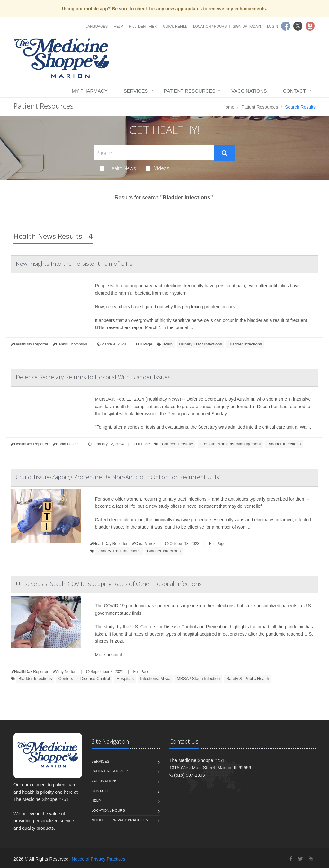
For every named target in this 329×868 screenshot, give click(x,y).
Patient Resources (190, 91)
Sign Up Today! (247, 26)
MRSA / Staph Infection (198, 679)
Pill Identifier (143, 26)
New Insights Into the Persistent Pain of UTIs (74, 264)
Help (118, 26)
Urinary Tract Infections (200, 344)
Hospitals (125, 679)
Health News (118, 168)
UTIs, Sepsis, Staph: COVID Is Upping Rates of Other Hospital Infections (109, 584)
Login (272, 26)
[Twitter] (301, 859)
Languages (97, 26)
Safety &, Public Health (248, 679)
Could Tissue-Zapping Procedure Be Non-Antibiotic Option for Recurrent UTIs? (119, 477)
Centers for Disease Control (84, 679)
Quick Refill (175, 26)
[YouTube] (311, 859)
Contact (294, 91)
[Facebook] (291, 859)
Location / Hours (210, 26)
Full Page (144, 344)
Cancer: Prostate (178, 444)
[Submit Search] (224, 153)
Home (228, 107)
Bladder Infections (245, 344)
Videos (157, 168)
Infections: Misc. (155, 679)
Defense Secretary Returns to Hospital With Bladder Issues (93, 377)
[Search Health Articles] (154, 153)
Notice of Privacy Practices (120, 820)
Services (136, 91)
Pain (168, 344)
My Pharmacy (89, 91)
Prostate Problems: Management (230, 444)
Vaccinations (249, 91)
